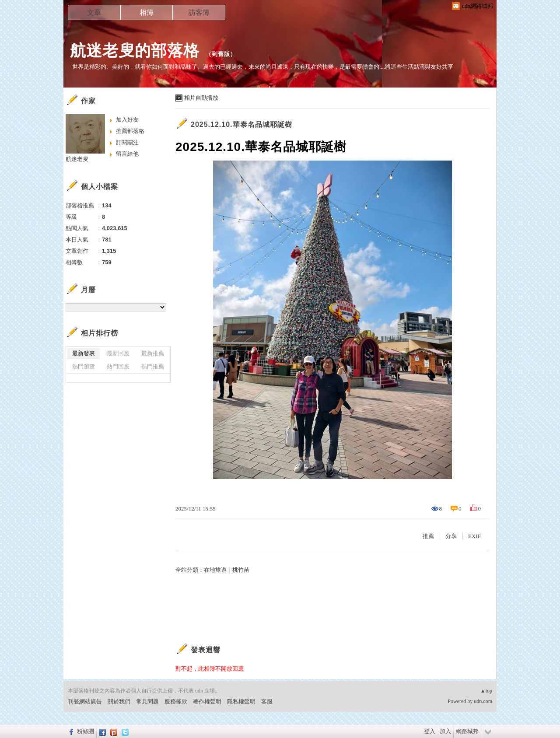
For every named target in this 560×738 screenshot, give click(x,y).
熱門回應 (118, 366)
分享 (451, 536)
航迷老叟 (77, 159)
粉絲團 (86, 731)
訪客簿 (199, 12)
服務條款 (176, 701)
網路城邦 (467, 731)
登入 (430, 731)
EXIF (474, 536)
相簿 (147, 12)
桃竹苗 (241, 570)
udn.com (483, 701)
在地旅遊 (215, 570)
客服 (267, 701)
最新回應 (118, 353)
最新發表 (84, 353)
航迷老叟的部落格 (135, 51)
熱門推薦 (153, 366)
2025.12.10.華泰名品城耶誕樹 (241, 124)
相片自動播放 (201, 98)
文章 (94, 12)
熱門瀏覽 (84, 366)
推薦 (428, 536)
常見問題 (147, 701)
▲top (486, 691)
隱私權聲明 (241, 701)
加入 (445, 731)
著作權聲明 (207, 701)
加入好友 (127, 120)
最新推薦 (153, 353)
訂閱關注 (127, 142)
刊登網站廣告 (85, 701)
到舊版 (221, 54)
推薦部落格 (130, 131)
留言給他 (127, 154)
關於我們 (119, 701)
